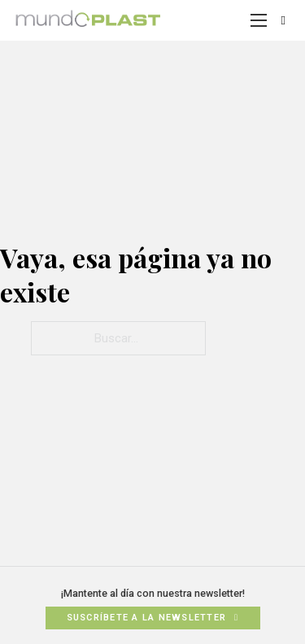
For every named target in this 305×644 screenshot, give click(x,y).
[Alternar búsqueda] (283, 20)
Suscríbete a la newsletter (153, 618)
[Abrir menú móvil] (259, 20)
